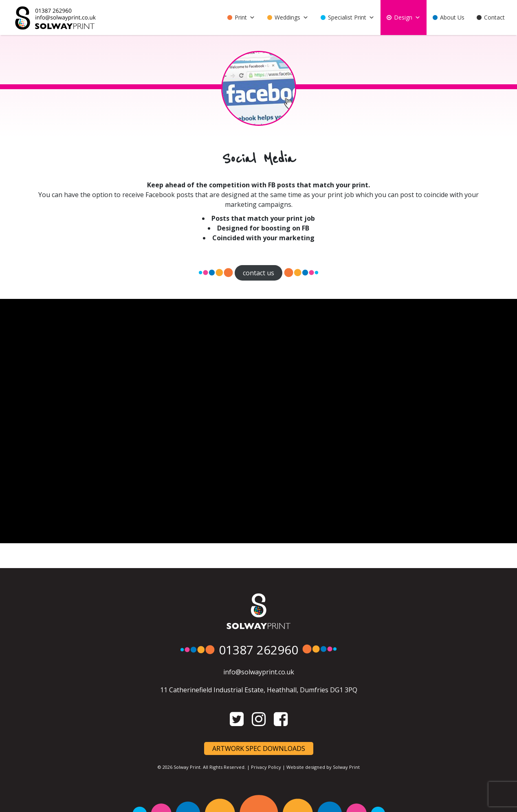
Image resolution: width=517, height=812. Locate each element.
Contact (494, 17)
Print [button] (245, 18)
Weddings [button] (291, 18)
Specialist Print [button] (351, 18)
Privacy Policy (266, 767)
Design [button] (407, 18)
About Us (452, 17)
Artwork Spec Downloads (259, 748)
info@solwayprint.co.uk (259, 672)
